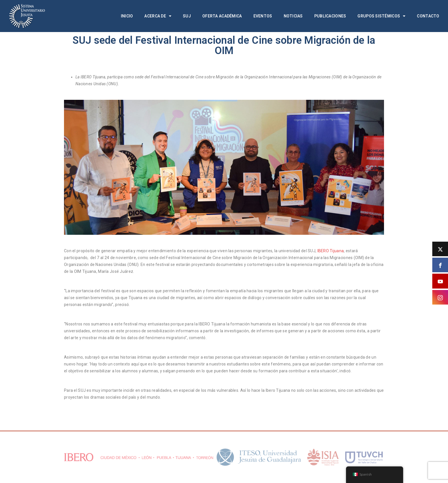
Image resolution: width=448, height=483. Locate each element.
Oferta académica (222, 16)
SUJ (187, 16)
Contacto (428, 16)
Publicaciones (330, 16)
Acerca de (158, 16)
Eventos (263, 16)
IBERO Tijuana (331, 251)
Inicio (127, 16)
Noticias (293, 16)
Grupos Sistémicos (381, 16)
